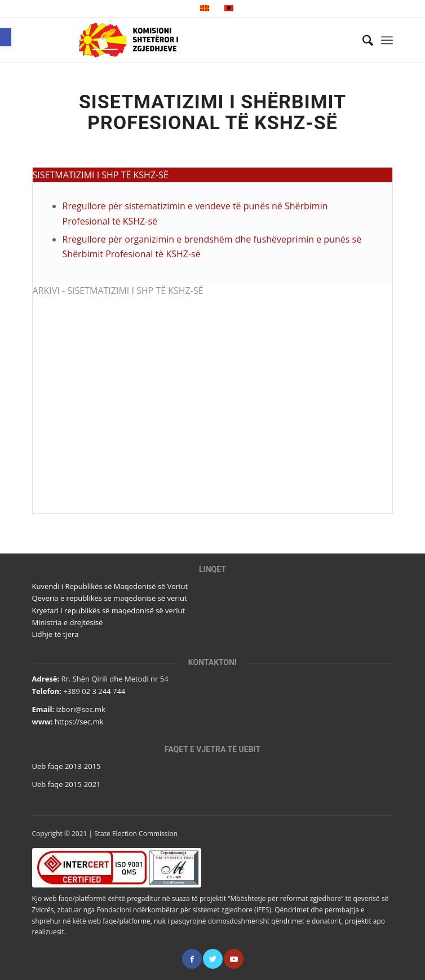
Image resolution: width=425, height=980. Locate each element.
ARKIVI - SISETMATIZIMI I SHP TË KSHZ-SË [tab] (118, 291)
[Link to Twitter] (213, 959)
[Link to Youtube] (234, 959)
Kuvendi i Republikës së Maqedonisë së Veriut (110, 586)
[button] (6, 37)
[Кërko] (362, 40)
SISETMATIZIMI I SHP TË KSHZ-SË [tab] (101, 175)
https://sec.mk (79, 722)
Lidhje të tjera (56, 634)
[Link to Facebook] (192, 959)
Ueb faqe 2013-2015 (67, 766)
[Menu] (387, 40)
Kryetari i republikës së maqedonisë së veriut (109, 610)
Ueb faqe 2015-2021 (67, 784)
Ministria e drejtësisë (68, 622)
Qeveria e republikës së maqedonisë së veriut (110, 598)
